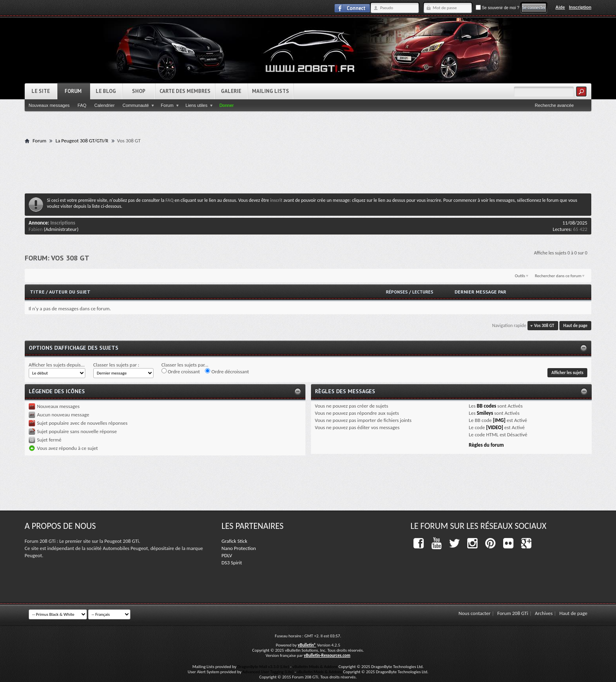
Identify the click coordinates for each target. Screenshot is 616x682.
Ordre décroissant (227, 371)
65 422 (580, 229)
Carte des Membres (185, 91)
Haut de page (575, 326)
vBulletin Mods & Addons (315, 667)
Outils (520, 276)
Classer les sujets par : (116, 365)
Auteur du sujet (70, 292)
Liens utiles (196, 105)
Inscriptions (63, 223)
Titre (38, 292)
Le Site (41, 91)
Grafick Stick (234, 541)
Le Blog (106, 91)
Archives (544, 613)
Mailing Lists (271, 91)
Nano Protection (239, 548)
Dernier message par (480, 292)
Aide (560, 7)
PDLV (227, 555)
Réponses (397, 292)
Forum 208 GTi (513, 613)
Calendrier (105, 105)
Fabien (36, 229)
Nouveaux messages (49, 105)
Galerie (231, 91)
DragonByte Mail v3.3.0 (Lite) (263, 667)
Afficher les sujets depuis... (57, 365)
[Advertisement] (308, 168)
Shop (139, 91)
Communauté (136, 105)
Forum (73, 91)
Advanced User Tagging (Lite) (268, 672)
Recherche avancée (554, 105)
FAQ (82, 105)
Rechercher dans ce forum (558, 276)
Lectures (423, 292)
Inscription (580, 7)
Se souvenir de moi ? (498, 8)
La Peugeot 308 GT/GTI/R (82, 141)
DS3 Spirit (232, 563)
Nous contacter (474, 613)
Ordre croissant (181, 371)
